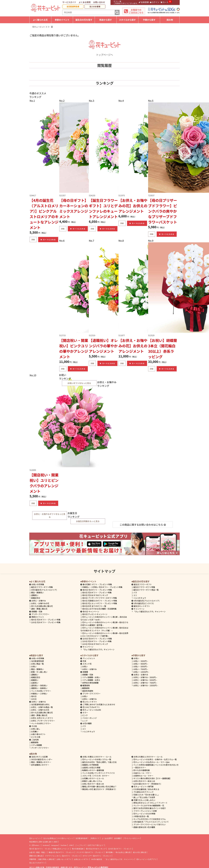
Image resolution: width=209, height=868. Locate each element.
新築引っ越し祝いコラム (92, 781)
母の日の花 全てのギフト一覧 (94, 606)
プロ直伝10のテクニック (143, 792)
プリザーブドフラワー (39, 614)
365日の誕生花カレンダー (42, 759)
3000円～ (141, 661)
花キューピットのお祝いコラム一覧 (97, 759)
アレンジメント (88, 658)
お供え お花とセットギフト (42, 718)
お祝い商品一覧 (37, 664)
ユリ (135, 595)
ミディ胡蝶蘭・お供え (91, 680)
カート (164, 2)
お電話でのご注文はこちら (136, 11)
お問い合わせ (99, 2)
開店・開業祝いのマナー (41, 762)
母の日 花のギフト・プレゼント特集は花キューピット (49, 849)
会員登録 (144, 2)
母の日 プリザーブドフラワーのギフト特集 (100, 598)
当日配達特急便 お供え (40, 704)
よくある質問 (85, 2)
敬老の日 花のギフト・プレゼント (61, 852)
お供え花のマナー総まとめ (144, 781)
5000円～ (141, 666)
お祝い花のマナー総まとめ (93, 784)
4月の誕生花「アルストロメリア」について (151, 822)
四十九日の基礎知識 (141, 770)
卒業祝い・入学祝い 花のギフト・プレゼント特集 (102, 587)
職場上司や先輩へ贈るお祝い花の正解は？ (99, 786)
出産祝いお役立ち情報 (91, 767)
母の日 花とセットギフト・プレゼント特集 (100, 603)
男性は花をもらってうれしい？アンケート (150, 803)
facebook (46, 845)
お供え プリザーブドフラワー (43, 721)
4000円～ (141, 664)
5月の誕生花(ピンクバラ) (143, 603)
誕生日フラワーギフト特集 (42, 587)
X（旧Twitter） (35, 845)
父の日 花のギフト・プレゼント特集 (46, 622)
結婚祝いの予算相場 (90, 765)
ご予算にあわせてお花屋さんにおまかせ (98, 704)
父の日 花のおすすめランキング (95, 644)
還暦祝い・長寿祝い (39, 688)
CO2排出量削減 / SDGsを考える (146, 789)
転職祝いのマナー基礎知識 (93, 770)
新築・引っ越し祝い (39, 672)
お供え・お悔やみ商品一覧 (42, 707)
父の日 (34, 699)
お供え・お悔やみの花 (40, 603)
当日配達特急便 (73, 6)
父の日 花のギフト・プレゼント (120, 849)
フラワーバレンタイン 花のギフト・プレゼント (63, 856)
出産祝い (35, 683)
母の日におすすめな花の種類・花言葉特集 (99, 609)
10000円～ (141, 672)
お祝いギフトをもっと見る (79, 383)
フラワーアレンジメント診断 (145, 811)
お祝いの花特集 (38, 584)
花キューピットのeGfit (91, 710)
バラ (135, 592)
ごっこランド (80, 845)
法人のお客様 (95, 6)
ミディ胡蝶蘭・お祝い (91, 677)
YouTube (64, 845)
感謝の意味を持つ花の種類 (144, 827)
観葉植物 (35, 742)
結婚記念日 (36, 598)
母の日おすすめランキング (96, 849)
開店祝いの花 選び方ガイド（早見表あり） (100, 789)
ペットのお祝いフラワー (41, 691)
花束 (83, 661)
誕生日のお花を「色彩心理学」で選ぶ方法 (99, 762)
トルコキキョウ (140, 598)
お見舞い (35, 731)
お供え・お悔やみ (39, 601)
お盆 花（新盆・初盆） (38, 852)
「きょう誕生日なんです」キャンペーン (98, 649)
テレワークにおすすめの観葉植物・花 (149, 805)
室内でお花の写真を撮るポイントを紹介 (150, 808)
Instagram (55, 845)
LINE (71, 845)
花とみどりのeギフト (90, 707)
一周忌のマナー (140, 767)
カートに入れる (48, 240)
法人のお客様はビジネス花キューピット (58, 838)
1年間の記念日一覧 (141, 816)
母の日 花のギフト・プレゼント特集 (46, 620)
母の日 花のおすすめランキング (95, 595)
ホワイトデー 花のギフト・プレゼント (97, 856)
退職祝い (35, 595)
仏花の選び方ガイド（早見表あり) (147, 784)
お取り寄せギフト (38, 734)
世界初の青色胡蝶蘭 (90, 683)
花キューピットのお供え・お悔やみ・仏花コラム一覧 (155, 759)
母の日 (34, 696)
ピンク (85, 715)
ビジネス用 (36, 737)
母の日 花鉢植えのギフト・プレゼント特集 (100, 601)
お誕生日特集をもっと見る (88, 521)
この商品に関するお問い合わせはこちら (143, 525)
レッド (85, 721)
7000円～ (141, 669)
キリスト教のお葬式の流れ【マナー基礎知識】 (152, 778)
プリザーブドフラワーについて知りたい (150, 824)
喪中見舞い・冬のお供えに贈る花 (118, 852)
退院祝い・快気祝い (39, 685)
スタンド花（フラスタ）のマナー (96, 776)
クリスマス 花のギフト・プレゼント (90, 852)
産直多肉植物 (88, 691)
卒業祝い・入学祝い (39, 694)
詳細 (33, 239)
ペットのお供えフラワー (41, 723)
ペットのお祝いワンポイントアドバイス (98, 773)
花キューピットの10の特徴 (144, 814)
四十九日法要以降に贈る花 (42, 606)
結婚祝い (35, 680)
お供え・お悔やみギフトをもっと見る (50, 515)
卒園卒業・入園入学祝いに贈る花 (42, 859)
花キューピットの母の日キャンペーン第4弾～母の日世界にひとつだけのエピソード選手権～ (104, 634)
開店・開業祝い (37, 592)
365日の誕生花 (97, 859)
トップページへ (104, 53)
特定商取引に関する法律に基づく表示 (43, 842)
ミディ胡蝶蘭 (36, 745)
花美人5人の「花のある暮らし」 (147, 795)
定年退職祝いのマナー (40, 765)
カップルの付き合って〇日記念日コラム (150, 819)
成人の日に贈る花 (140, 852)
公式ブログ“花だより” (96, 845)
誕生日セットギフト (141, 606)
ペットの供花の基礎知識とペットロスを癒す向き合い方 (156, 765)
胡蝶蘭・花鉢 (36, 611)
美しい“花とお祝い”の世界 (144, 797)
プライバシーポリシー (131, 838)
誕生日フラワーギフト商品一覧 (146, 590)
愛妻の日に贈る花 (36, 856)
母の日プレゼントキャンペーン (95, 614)
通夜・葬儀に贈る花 (39, 609)
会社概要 (117, 838)
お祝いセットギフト (64, 859)
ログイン (155, 2)
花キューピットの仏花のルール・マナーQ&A (151, 762)
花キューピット (35, 838)
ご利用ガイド (94, 838)
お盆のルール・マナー (142, 773)
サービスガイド (69, 2)
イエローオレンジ (89, 718)
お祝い (34, 666)
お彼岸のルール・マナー (143, 776)
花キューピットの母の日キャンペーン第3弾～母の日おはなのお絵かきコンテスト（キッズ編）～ (104, 629)
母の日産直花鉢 (78, 849)
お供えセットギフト (81, 859)
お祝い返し (36, 729)
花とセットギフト (89, 702)
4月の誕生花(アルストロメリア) (44, 590)
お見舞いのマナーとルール (93, 778)
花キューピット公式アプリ (146, 859)
